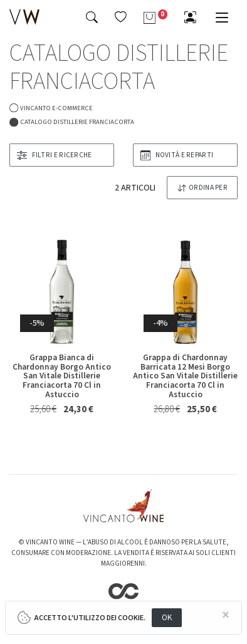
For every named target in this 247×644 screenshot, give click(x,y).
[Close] (226, 615)
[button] (121, 17)
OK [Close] (167, 617)
